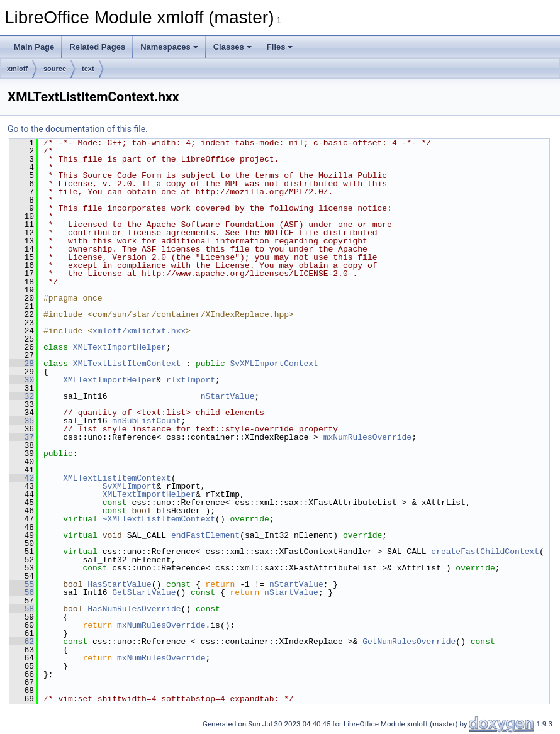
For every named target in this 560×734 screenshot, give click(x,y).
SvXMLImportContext (274, 364)
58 (22, 609)
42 (22, 478)
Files (280, 47)
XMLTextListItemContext (127, 364)
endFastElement (205, 535)
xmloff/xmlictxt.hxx (139, 331)
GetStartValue (144, 592)
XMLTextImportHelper (120, 347)
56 (22, 592)
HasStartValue (119, 584)
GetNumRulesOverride (409, 642)
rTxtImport (191, 380)
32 (22, 396)
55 (22, 584)
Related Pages (97, 47)
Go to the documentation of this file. (78, 129)
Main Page (34, 47)
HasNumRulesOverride (134, 609)
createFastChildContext (485, 552)
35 (22, 421)
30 (22, 380)
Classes (232, 47)
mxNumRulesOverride (367, 437)
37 (22, 437)
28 (22, 364)
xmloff (17, 69)
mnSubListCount (146, 421)
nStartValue (228, 396)
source (55, 69)
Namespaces (169, 47)
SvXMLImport (130, 486)
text (88, 69)
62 (22, 642)
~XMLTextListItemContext (159, 519)
